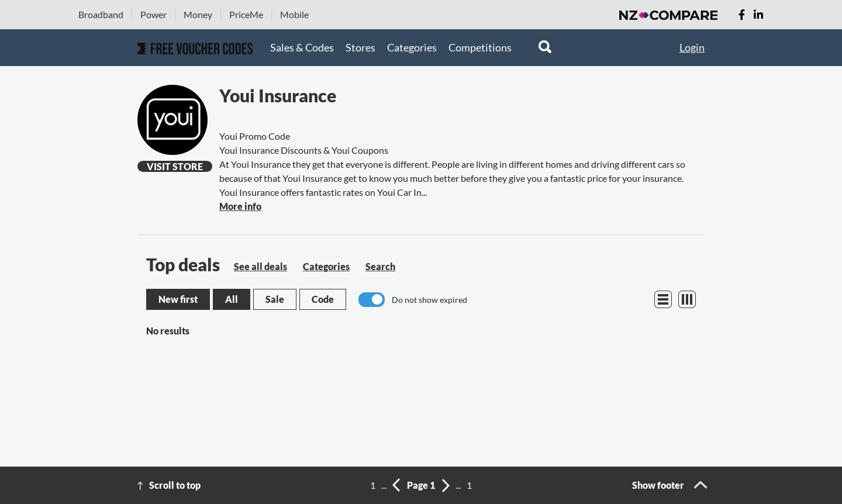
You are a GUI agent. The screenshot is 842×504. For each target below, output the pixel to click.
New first (178, 299)
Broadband (101, 14)
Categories (412, 47)
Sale (275, 299)
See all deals (260, 266)
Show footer (658, 485)
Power (153, 14)
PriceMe (246, 14)
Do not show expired (429, 300)
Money (198, 14)
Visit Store (175, 166)
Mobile (294, 14)
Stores (360, 47)
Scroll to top (175, 485)
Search (380, 266)
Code (323, 299)
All (232, 299)
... (384, 485)
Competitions (480, 47)
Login (692, 47)
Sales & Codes (302, 47)
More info (240, 206)
